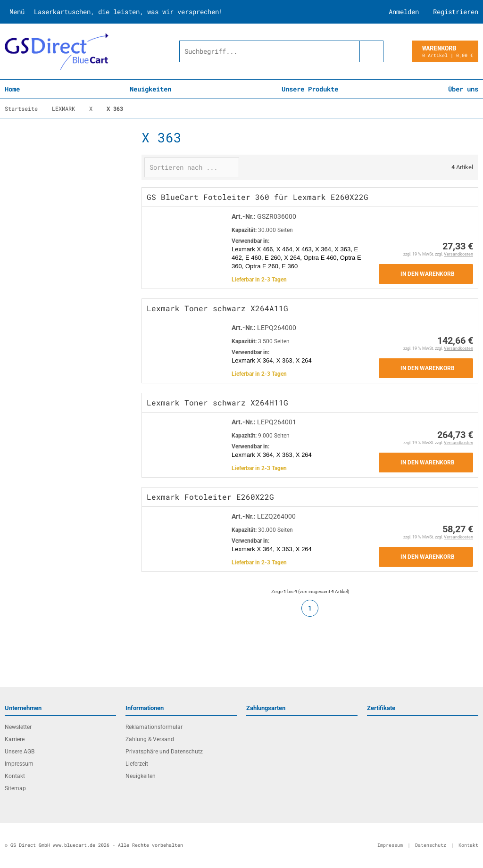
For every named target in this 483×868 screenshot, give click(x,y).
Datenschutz (431, 845)
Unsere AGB (20, 752)
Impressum (19, 764)
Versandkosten (458, 254)
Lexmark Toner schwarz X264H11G (217, 402)
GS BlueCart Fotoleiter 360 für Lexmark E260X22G (258, 197)
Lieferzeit (137, 764)
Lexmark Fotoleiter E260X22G (210, 497)
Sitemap (15, 788)
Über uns (463, 89)
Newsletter (18, 727)
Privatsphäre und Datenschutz (164, 752)
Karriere (15, 739)
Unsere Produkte (310, 89)
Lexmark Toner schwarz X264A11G (217, 308)
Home (12, 89)
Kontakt (15, 776)
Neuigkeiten (150, 89)
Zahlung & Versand (150, 739)
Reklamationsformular (154, 727)
